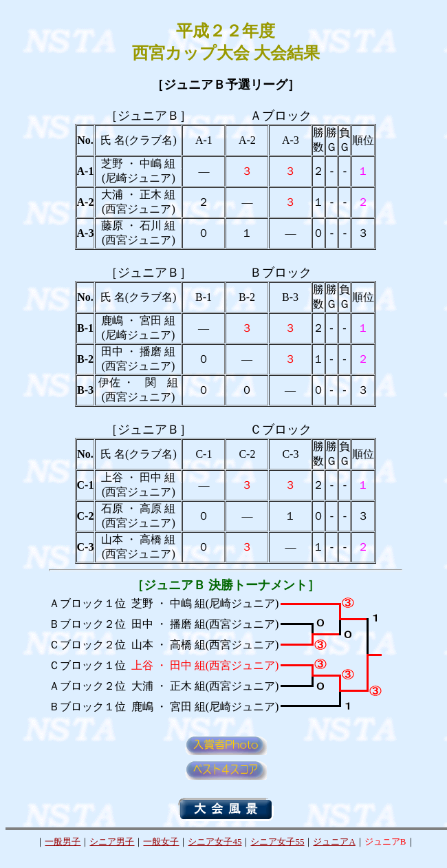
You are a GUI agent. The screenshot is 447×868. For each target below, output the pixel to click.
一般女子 (161, 841)
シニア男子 (112, 841)
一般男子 (63, 841)
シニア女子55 (277, 841)
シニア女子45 (215, 841)
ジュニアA (334, 841)
